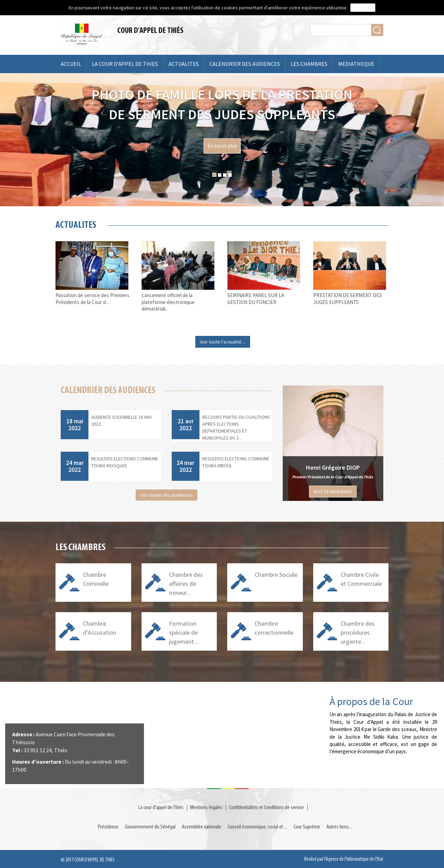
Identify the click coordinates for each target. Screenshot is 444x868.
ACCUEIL (71, 64)
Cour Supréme (307, 827)
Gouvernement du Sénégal (150, 827)
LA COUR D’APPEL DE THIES (125, 64)
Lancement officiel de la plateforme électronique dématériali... (168, 302)
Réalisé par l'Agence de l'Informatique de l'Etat (344, 859)
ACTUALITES (184, 64)
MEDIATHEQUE (356, 64)
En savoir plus (222, 146)
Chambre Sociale (276, 575)
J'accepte (363, 8)
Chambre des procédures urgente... (358, 632)
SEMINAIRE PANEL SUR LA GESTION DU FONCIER (256, 299)
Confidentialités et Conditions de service (266, 808)
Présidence (108, 827)
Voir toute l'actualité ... (223, 342)
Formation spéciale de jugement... (183, 632)
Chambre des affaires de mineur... (186, 583)
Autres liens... (339, 827)
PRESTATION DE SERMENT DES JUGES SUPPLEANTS (348, 299)
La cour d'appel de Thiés (161, 808)
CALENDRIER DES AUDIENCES (245, 64)
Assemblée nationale (202, 827)
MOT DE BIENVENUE (333, 492)
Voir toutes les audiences (166, 495)
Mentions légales (206, 808)
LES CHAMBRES (309, 64)
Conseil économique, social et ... (257, 827)
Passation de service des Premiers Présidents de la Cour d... (92, 299)
